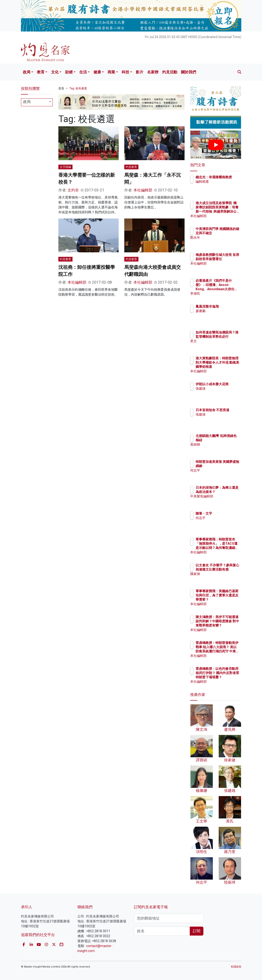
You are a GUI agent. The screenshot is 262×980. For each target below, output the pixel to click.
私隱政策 (236, 967)
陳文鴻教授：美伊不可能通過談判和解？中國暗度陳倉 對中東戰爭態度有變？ (228, 625)
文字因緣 (65, 167)
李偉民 (221, 294)
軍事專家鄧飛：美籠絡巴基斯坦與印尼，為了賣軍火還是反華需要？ (228, 600)
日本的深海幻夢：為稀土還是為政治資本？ (228, 492)
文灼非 (73, 190)
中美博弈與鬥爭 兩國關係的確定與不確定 (228, 233)
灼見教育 (131, 167)
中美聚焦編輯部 (228, 500)
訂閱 (197, 931)
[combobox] (37, 102)
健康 (97, 72)
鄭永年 (221, 242)
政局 (27, 72)
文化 (55, 72)
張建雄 (221, 393)
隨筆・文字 (224, 513)
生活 (83, 72)
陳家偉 (221, 578)
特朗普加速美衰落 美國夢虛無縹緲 (228, 466)
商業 (111, 72)
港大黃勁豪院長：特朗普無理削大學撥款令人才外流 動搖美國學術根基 (228, 367)
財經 (69, 72)
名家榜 (153, 72)
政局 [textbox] (27, 102)
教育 (41, 72)
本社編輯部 (143, 190)
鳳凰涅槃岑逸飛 (228, 306)
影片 (140, 72)
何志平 (221, 475)
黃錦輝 (221, 449)
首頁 (61, 88)
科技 (125, 72)
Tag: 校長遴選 (78, 88)
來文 (219, 345)
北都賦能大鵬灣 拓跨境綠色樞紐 (228, 440)
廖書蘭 (221, 311)
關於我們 (189, 72)
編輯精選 (223, 186)
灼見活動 (170, 72)
